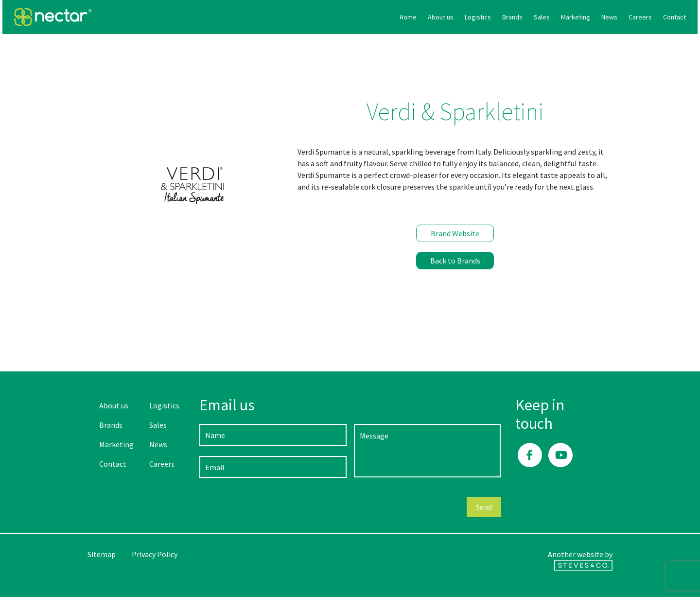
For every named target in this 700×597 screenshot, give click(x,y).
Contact (589, 17)
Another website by (580, 560)
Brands (427, 17)
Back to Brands (455, 261)
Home (323, 17)
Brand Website (455, 233)
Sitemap (102, 554)
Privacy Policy (155, 554)
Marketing (490, 17)
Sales (457, 17)
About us (356, 17)
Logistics (393, 17)
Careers (555, 17)
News (524, 17)
